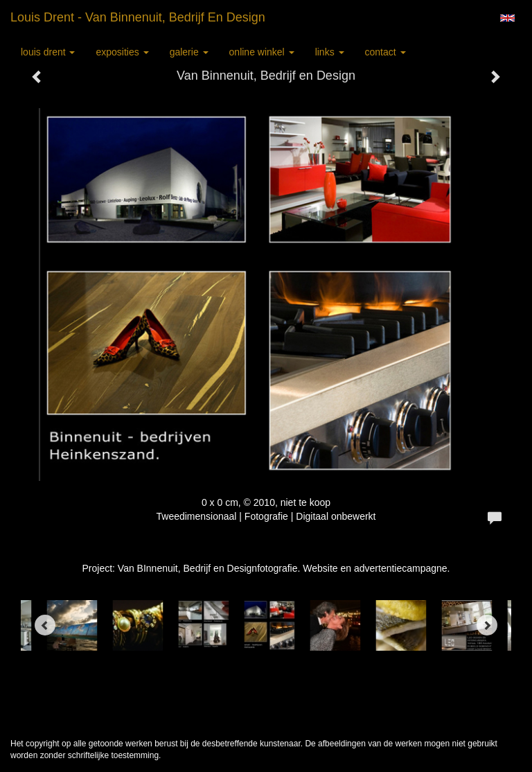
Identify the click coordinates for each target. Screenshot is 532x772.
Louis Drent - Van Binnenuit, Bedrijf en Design (138, 17)
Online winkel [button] (262, 52)
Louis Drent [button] (48, 52)
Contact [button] (385, 52)
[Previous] (45, 625)
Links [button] (330, 52)
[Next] (487, 625)
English (507, 18)
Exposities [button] (122, 52)
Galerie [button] (189, 52)
